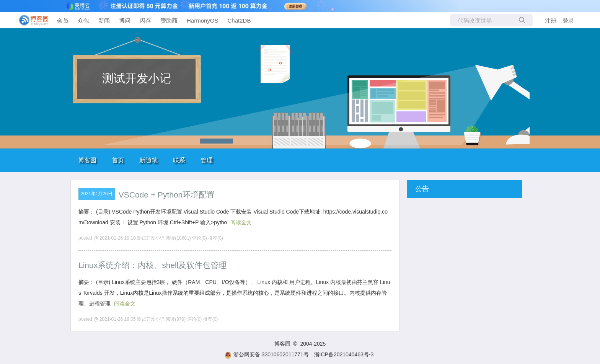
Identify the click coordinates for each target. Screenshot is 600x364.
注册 (551, 20)
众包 (83, 20)
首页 (118, 160)
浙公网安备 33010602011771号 (267, 354)
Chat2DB (239, 20)
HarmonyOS (203, 20)
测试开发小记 (137, 78)
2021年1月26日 (97, 194)
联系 (179, 160)
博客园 (87, 160)
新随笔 (148, 160)
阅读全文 (241, 222)
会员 (63, 20)
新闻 (104, 20)
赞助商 (169, 20)
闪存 (145, 20)
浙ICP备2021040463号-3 (344, 354)
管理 (207, 160)
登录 (568, 20)
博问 (125, 20)
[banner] (31, 20)
